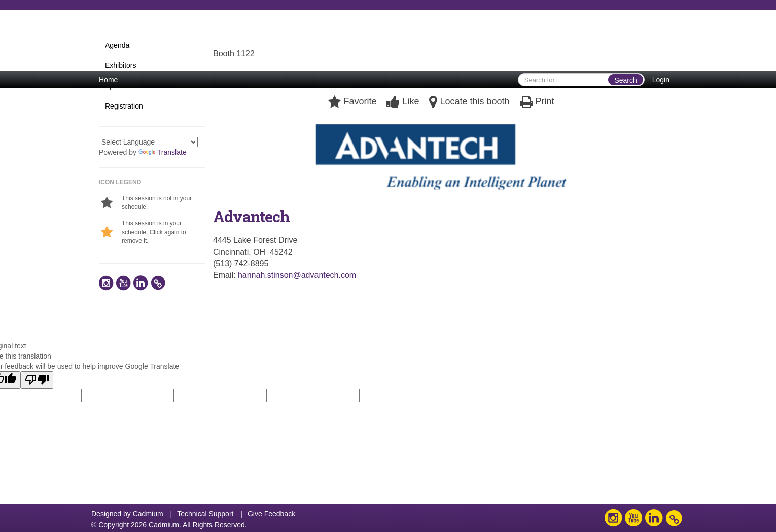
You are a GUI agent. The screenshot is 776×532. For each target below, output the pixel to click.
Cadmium (148, 514)
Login (661, 80)
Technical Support (205, 514)
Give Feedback (271, 514)
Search (625, 80)
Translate (163, 152)
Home (108, 80)
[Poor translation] (37, 380)
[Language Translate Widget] (148, 142)
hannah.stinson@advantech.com (297, 275)
